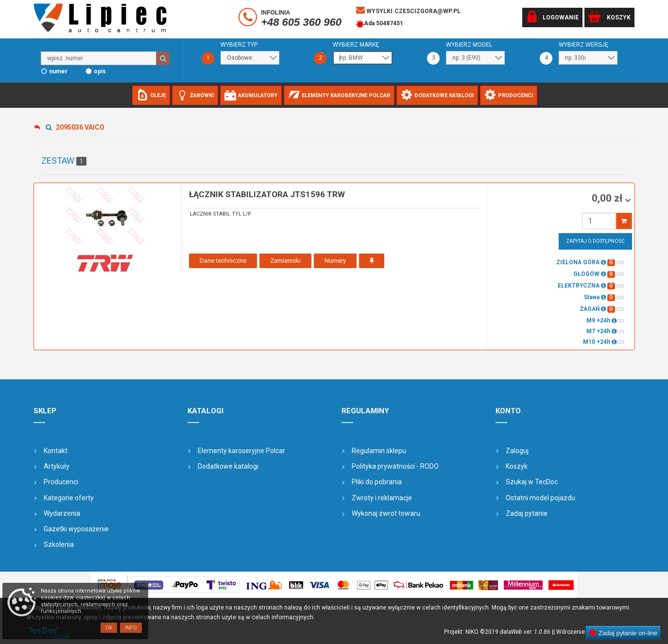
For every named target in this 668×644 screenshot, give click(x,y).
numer (58, 71)
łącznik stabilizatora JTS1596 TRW (267, 194)
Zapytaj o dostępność (595, 241)
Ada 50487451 (380, 24)
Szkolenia (59, 544)
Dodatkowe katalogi (228, 466)
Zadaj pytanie (527, 513)
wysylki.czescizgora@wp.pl (408, 10)
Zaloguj (517, 451)
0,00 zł (608, 198)
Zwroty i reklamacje (382, 498)
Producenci (61, 482)
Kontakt (56, 451)
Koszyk (517, 466)
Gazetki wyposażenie (76, 529)
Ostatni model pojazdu (540, 498)
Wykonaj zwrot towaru (386, 513)
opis (100, 71)
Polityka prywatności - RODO (395, 466)
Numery (335, 261)
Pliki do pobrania (377, 482)
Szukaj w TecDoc (532, 482)
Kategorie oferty (69, 498)
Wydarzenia (62, 513)
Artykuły (57, 466)
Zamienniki (285, 261)
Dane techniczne (223, 261)
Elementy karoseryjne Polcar (241, 451)
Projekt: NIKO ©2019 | (499, 632)
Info (131, 628)
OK (109, 628)
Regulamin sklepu (379, 451)
